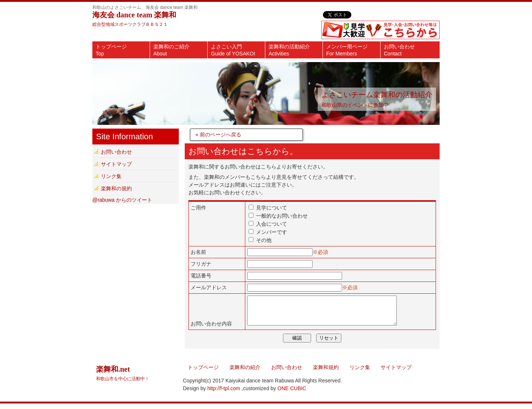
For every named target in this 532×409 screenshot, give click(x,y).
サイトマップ (116, 164)
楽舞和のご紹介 (171, 50)
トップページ (111, 50)
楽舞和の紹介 (245, 373)
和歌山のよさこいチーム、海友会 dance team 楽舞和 (145, 7)
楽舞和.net (123, 379)
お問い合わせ (399, 50)
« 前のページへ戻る (218, 134)
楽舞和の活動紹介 (289, 50)
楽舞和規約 (326, 373)
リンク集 (111, 176)
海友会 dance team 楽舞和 (134, 15)
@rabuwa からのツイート (122, 200)
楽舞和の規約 (116, 188)
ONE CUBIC (292, 394)
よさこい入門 (233, 50)
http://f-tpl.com (224, 394)
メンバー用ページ (347, 50)
